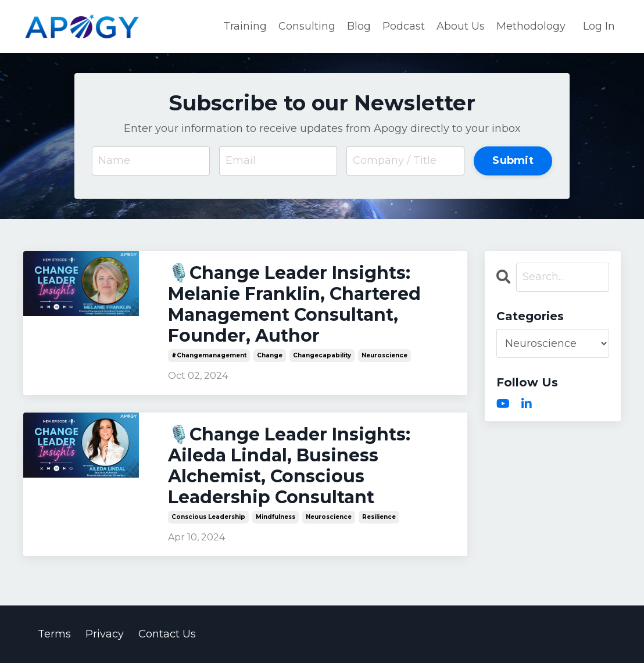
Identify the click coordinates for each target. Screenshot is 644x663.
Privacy (105, 634)
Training (245, 26)
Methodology (531, 26)
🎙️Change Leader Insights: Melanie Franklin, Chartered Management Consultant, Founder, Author (294, 304)
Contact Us (167, 634)
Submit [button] (513, 160)
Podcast (404, 26)
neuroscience (384, 355)
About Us (461, 26)
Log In (599, 26)
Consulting (307, 26)
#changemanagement (209, 355)
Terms (54, 634)
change (270, 355)
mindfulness (276, 517)
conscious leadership (208, 517)
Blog (359, 26)
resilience (379, 517)
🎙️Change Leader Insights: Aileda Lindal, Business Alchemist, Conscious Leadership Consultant (289, 466)
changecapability (322, 355)
